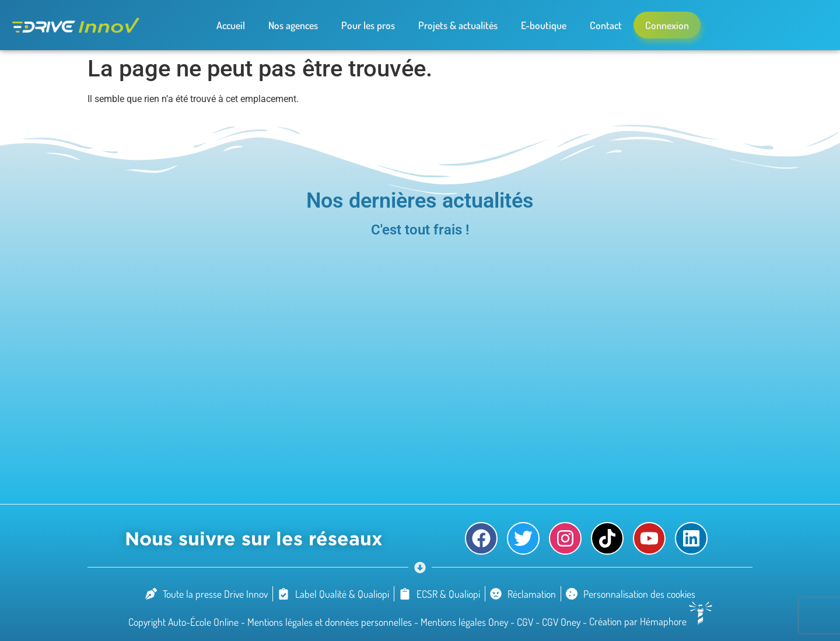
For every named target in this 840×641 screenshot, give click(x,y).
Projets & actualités (458, 25)
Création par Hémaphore (651, 621)
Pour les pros (368, 25)
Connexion (667, 25)
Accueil (231, 25)
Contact (606, 25)
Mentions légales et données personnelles (331, 621)
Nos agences (293, 25)
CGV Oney (562, 621)
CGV (526, 621)
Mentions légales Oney (466, 621)
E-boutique (544, 25)
